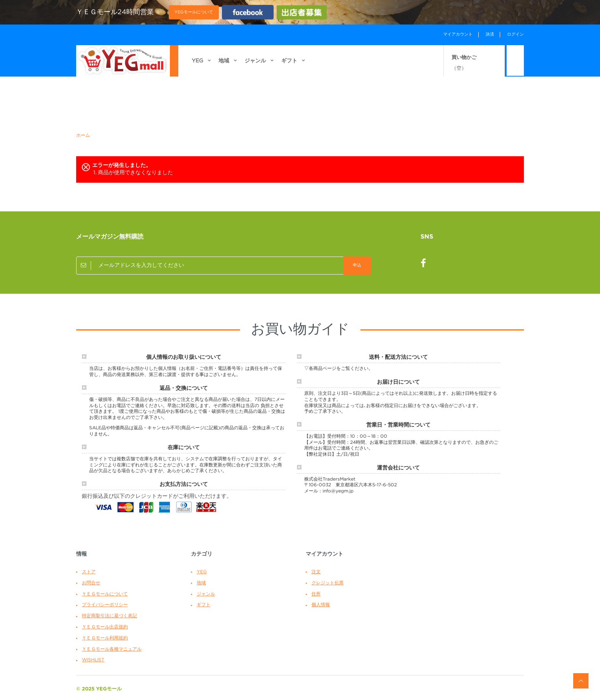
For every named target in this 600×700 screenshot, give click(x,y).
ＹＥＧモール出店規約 (105, 627)
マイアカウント (458, 34)
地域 (224, 65)
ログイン (515, 34)
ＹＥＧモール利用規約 (105, 638)
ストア (89, 572)
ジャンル (255, 65)
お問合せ (91, 583)
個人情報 (321, 605)
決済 (490, 34)
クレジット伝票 (328, 583)
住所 (316, 594)
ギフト (289, 65)
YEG (197, 65)
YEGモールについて (194, 12)
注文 (316, 572)
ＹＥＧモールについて (105, 594)
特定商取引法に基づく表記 (109, 616)
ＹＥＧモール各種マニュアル (112, 649)
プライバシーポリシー (105, 605)
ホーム (83, 135)
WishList (93, 660)
